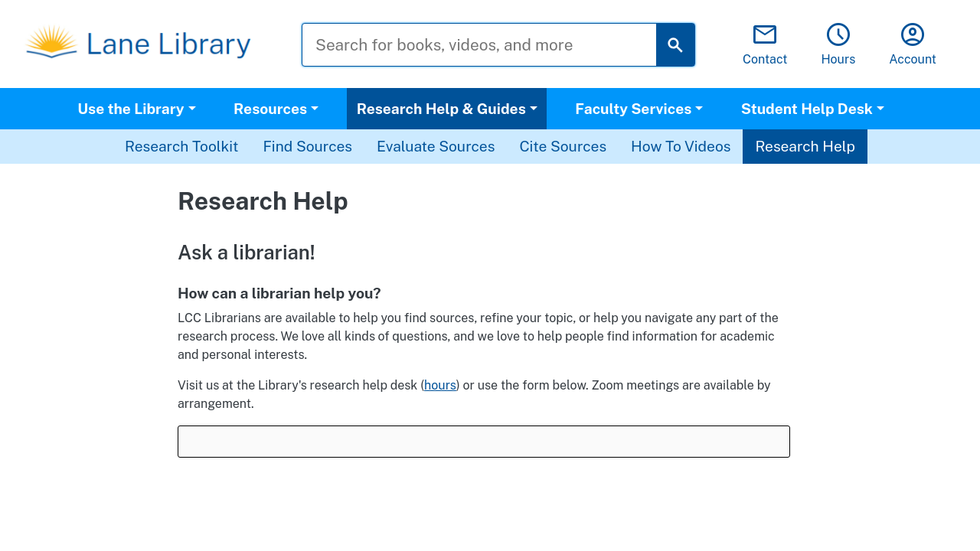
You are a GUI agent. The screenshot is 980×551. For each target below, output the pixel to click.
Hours (838, 45)
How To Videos (681, 146)
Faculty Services (633, 109)
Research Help (805, 146)
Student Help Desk (807, 109)
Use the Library (131, 109)
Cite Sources (563, 146)
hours (440, 385)
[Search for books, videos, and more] (491, 45)
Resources (270, 109)
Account (913, 45)
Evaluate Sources (436, 146)
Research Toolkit (181, 146)
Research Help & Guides (441, 109)
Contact (765, 45)
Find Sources (307, 146)
